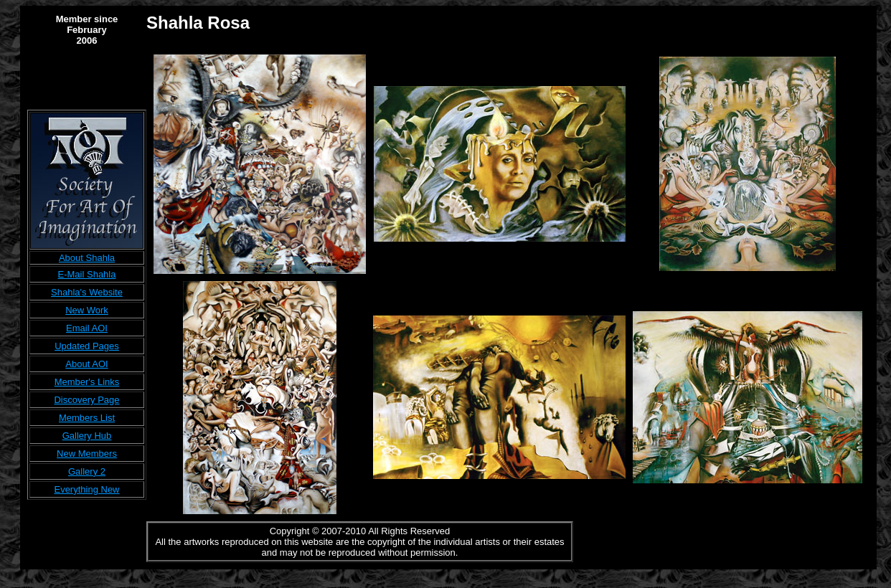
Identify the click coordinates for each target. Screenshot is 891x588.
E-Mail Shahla (87, 274)
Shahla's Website (87, 292)
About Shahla (87, 258)
